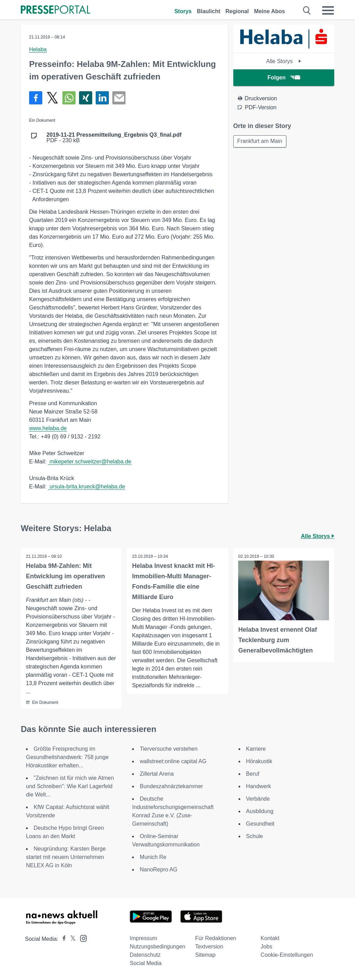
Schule (255, 836)
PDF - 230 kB (114, 138)
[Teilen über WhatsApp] (69, 98)
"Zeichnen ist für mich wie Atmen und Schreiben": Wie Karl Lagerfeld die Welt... (70, 786)
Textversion (209, 947)
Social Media (146, 963)
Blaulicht (209, 11)
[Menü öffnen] (328, 10)
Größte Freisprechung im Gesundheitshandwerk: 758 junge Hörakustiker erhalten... (67, 757)
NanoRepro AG (159, 870)
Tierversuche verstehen (169, 749)
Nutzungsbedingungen (157, 947)
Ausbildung (260, 811)
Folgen (284, 78)
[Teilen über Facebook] (36, 98)
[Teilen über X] (52, 98)
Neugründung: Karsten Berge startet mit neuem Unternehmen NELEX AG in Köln (66, 857)
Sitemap (205, 955)
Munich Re (153, 857)
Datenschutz (145, 955)
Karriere (256, 749)
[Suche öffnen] (307, 10)
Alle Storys (284, 61)
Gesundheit (260, 824)
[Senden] (119, 98)
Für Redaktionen (216, 938)
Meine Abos (270, 11)
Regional (237, 11)
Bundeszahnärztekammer (171, 786)
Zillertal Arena (157, 774)
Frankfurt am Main (260, 141)
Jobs (267, 947)
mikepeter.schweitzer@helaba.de (89, 462)
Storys (183, 11)
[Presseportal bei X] (71, 939)
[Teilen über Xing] (86, 98)
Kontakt (270, 938)
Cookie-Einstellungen (287, 955)
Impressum (143, 938)
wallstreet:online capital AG (173, 761)
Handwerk (259, 786)
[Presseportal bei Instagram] (81, 938)
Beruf (253, 774)
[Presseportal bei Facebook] (62, 939)
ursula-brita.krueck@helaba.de (86, 487)
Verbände (258, 799)
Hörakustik (259, 761)
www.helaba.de (48, 428)
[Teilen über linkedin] (102, 98)
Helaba (38, 49)
